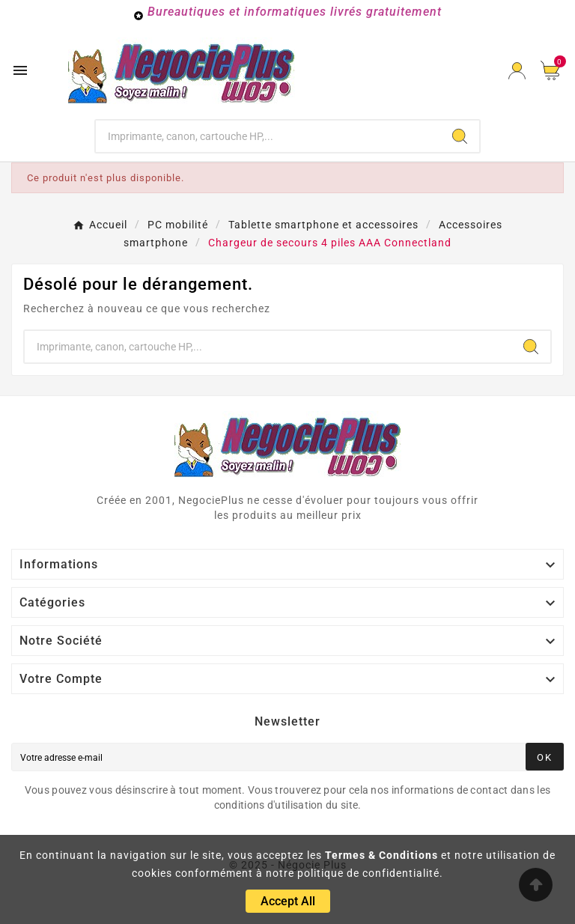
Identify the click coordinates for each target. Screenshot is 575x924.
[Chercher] (268, 136)
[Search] (460, 136)
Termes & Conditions (381, 855)
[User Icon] (517, 71)
